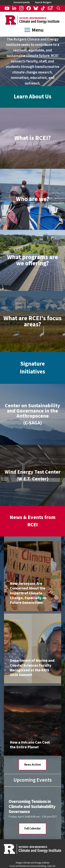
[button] (58, 8)
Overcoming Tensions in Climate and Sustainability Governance (32, 807)
